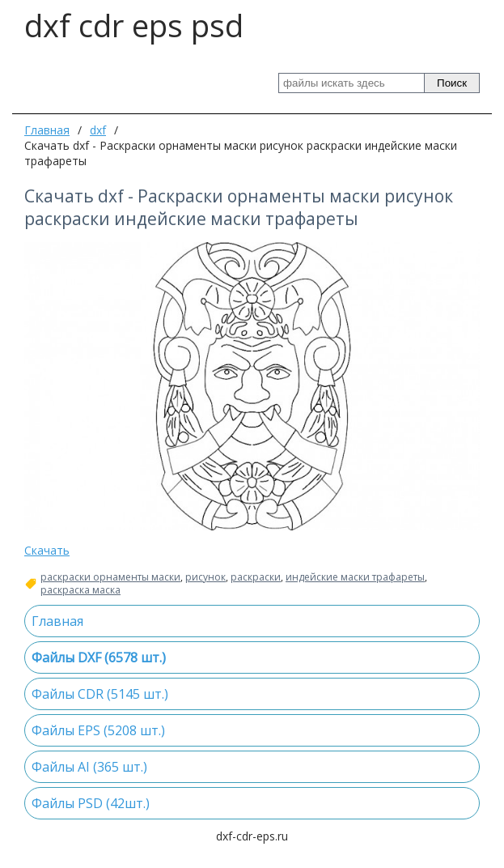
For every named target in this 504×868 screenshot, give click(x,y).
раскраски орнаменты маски (110, 577)
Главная (47, 130)
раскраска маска (80, 590)
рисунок (205, 577)
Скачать (47, 550)
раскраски (256, 577)
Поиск (452, 83)
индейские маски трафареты (355, 577)
